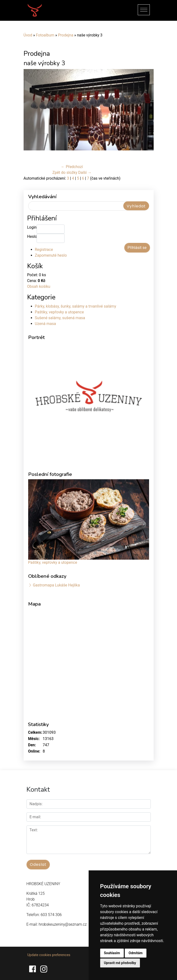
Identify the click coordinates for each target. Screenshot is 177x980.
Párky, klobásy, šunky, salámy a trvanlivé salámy (76, 306)
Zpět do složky (65, 173)
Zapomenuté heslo (51, 255)
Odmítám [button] (136, 953)
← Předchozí (72, 167)
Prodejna (66, 35)
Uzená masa (46, 324)
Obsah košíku (39, 286)
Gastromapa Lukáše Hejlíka (56, 585)
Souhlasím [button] (112, 953)
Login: (32, 227)
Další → (85, 173)
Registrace (44, 250)
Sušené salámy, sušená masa (60, 318)
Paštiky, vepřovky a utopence (59, 312)
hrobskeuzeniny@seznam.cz (63, 924)
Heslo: (32, 236)
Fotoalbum (45, 35)
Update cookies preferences (49, 955)
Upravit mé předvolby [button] (120, 963)
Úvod (28, 35)
